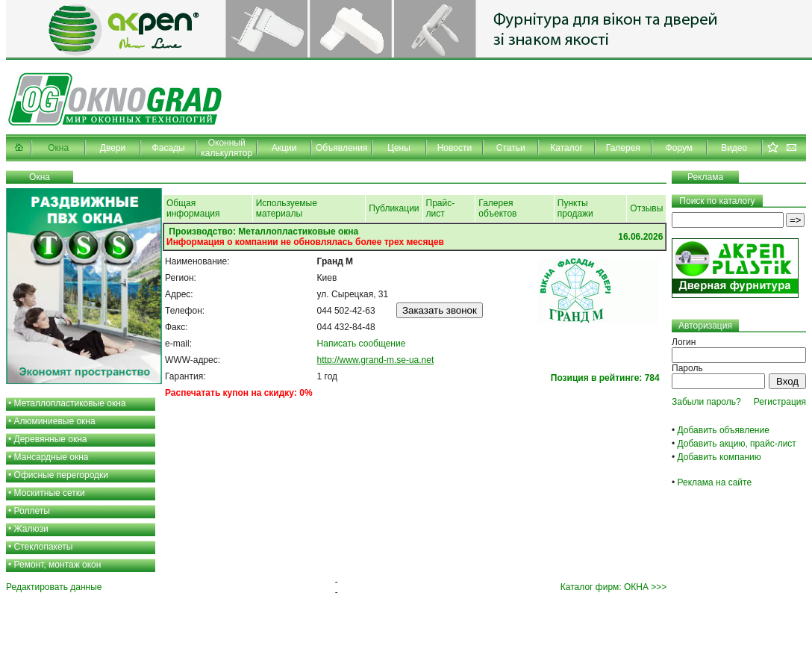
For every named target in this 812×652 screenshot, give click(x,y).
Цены (399, 148)
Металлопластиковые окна (70, 403)
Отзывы (646, 208)
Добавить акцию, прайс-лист (737, 444)
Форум (679, 148)
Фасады (169, 148)
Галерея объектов (497, 208)
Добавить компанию (719, 457)
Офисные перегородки (62, 475)
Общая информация (193, 208)
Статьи (511, 148)
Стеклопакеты (44, 547)
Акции (284, 148)
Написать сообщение (362, 344)
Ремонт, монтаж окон (58, 565)
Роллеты (32, 511)
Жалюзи (31, 529)
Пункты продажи (575, 208)
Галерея (623, 148)
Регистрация (780, 402)
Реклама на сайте (715, 482)
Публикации (394, 208)
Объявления (341, 148)
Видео (734, 148)
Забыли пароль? (706, 402)
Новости (455, 148)
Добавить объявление (724, 430)
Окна (58, 148)
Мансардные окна (51, 457)
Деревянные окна (51, 439)
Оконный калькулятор (227, 148)
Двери (113, 148)
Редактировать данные (54, 587)
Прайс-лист (441, 208)
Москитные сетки (50, 493)
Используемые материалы (287, 208)
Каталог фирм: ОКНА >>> (613, 587)
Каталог (566, 148)
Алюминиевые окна (55, 421)
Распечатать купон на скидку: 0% (239, 393)
